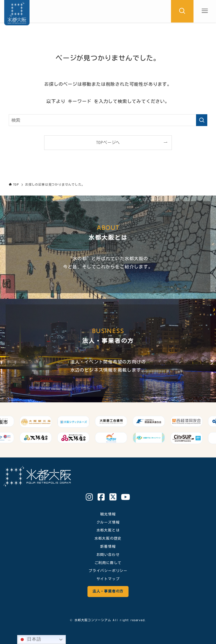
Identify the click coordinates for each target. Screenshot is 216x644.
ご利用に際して (108, 563)
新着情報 (108, 547)
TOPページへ (108, 143)
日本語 (30, 639)
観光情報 (108, 514)
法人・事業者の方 (108, 591)
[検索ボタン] (182, 11)
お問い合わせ (108, 555)
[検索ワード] (108, 120)
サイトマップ (108, 579)
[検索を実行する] (202, 120)
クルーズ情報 (108, 522)
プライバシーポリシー (108, 571)
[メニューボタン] (205, 11)
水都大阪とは (108, 530)
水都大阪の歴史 (108, 538)
